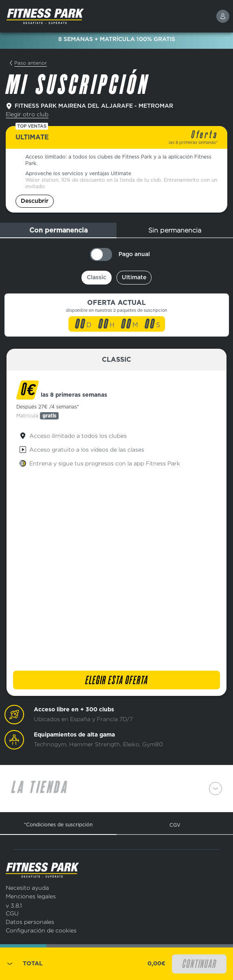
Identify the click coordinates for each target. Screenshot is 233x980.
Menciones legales (31, 896)
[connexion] (223, 16)
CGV (175, 825)
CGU (12, 913)
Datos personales (30, 922)
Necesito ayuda (27, 888)
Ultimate (134, 278)
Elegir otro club (27, 114)
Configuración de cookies (41, 930)
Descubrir (35, 201)
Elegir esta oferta (116, 681)
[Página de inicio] (65, 16)
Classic (97, 278)
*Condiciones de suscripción (58, 825)
